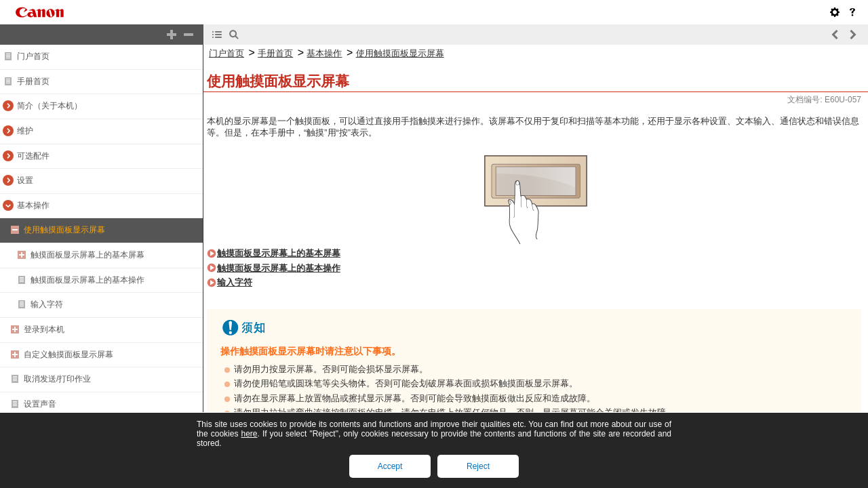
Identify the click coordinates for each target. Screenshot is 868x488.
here (249, 434)
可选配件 (33, 156)
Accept (390, 466)
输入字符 (47, 304)
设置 (25, 180)
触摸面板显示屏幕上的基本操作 (87, 280)
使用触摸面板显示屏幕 (64, 230)
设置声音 (40, 404)
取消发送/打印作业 (57, 379)
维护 (25, 131)
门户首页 (33, 56)
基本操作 (33, 205)
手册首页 (33, 81)
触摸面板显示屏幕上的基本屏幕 (87, 255)
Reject (478, 466)
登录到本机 (44, 329)
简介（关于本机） (50, 106)
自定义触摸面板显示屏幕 (68, 354)
